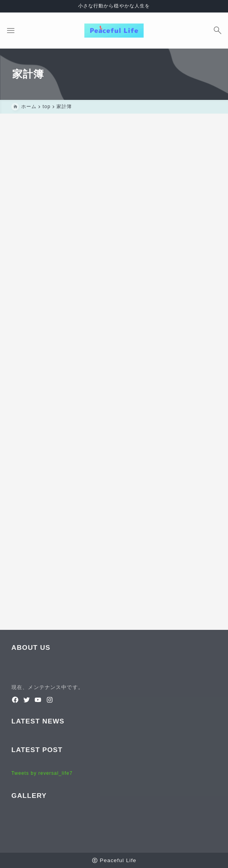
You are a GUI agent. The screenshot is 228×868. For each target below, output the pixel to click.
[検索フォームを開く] (217, 31)
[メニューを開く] (11, 31)
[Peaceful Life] (114, 31)
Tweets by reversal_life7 (42, 773)
